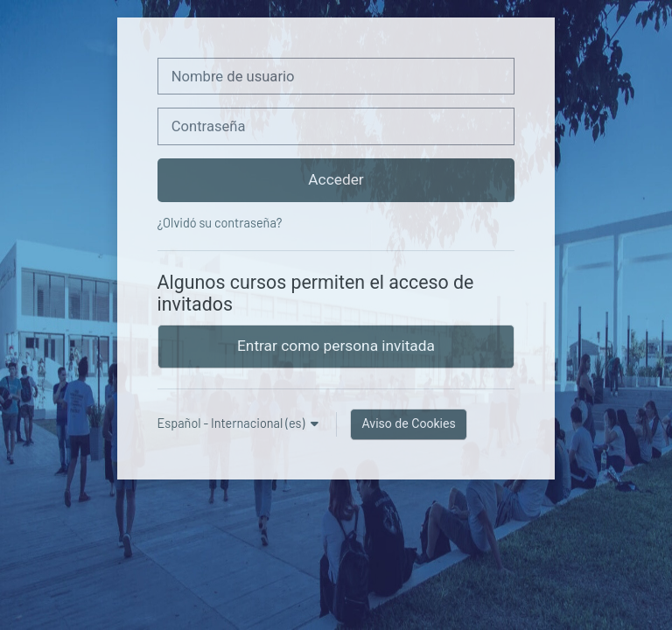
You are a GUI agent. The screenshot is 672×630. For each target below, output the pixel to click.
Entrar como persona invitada (336, 346)
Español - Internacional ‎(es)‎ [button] (233, 423)
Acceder (336, 179)
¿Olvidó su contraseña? (220, 223)
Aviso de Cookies (408, 423)
